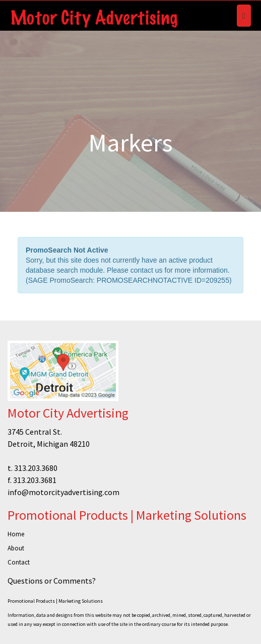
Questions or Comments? (52, 581)
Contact (19, 562)
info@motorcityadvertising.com (63, 492)
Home (16, 534)
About (16, 548)
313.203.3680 (36, 468)
